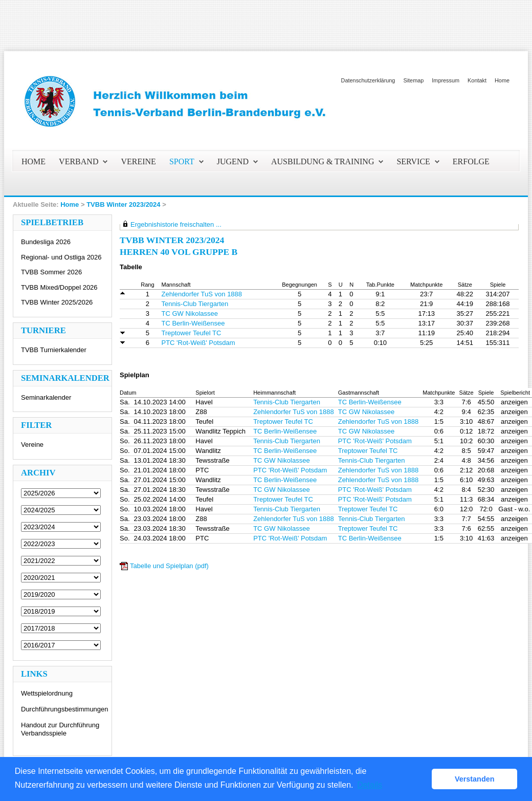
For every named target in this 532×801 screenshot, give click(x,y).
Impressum (446, 80)
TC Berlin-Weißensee (193, 323)
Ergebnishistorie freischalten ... (176, 224)
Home (502, 80)
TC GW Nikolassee (190, 313)
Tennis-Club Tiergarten (195, 304)
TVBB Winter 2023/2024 (123, 204)
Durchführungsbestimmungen (65, 709)
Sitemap (413, 80)
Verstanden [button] (475, 779)
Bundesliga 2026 (46, 242)
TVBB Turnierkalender (54, 350)
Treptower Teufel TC (192, 333)
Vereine (32, 445)
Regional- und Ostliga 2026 (61, 257)
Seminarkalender (46, 397)
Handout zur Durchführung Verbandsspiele (60, 729)
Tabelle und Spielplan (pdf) (169, 566)
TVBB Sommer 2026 (51, 272)
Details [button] (370, 785)
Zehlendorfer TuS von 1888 (202, 294)
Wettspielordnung (47, 693)
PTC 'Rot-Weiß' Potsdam (198, 343)
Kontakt (477, 80)
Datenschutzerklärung (368, 80)
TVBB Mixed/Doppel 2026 (59, 287)
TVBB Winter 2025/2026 (57, 302)
